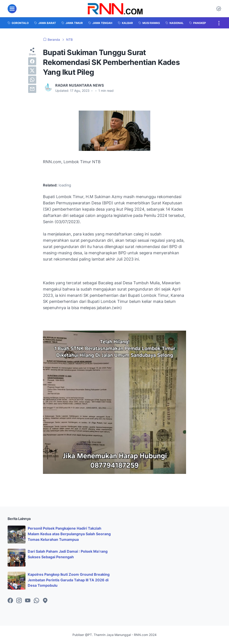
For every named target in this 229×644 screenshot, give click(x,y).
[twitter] (32, 71)
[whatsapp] (32, 80)
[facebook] (32, 61)
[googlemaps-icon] (45, 601)
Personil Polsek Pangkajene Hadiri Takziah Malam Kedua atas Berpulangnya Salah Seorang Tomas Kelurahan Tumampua (69, 534)
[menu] (12, 9)
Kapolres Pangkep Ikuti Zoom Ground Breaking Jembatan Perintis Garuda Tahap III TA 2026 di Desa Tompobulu (69, 580)
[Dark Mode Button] (219, 9)
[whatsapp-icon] (36, 601)
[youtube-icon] (28, 601)
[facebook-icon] (10, 601)
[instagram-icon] (19, 601)
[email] (32, 89)
